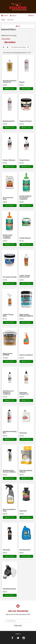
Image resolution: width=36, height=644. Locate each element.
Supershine (23, 511)
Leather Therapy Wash (8, 315)
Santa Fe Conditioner (26, 355)
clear (15, 35)
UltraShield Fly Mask (9, 589)
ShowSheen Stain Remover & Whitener (9, 471)
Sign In (13, 16)
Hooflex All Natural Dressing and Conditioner (25, 198)
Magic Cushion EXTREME (8, 354)
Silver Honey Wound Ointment (26, 471)
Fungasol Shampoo (9, 160)
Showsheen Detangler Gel (24, 393)
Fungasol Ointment (26, 121)
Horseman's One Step (10, 277)
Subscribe (18, 626)
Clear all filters (6, 39)
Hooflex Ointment (25, 238)
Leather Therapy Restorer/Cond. (25, 276)
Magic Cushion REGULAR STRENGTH (26, 315)
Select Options (26, 89)
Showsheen (23, 433)
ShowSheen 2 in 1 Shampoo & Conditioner (8, 392)
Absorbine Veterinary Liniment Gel (10, 81)
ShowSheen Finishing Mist (10, 432)
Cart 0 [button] (5, 16)
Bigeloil (22, 82)
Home (3, 20)
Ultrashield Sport (25, 550)
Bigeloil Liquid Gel (9, 121)
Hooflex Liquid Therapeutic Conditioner (7, 237)
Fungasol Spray (24, 160)
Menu (31, 16)
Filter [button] (19, 26)
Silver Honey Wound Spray (9, 510)
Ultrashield (6, 550)
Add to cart (10, 89)
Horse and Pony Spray (8, 198)
